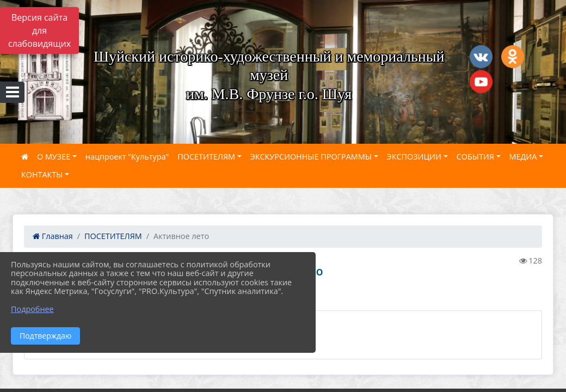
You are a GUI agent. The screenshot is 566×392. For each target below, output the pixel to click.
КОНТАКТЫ (42, 174)
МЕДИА (523, 157)
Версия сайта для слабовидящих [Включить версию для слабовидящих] (39, 30)
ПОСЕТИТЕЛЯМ (206, 157)
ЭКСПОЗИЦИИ (414, 157)
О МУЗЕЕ (54, 157)
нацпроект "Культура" (127, 157)
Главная (53, 236)
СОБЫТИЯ (475, 157)
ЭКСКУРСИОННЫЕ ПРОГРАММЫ (311, 157)
